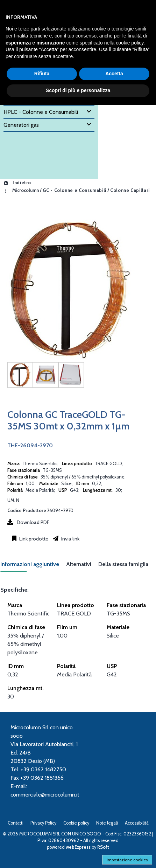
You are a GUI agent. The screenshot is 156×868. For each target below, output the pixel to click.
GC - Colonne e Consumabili (75, 191)
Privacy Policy (43, 823)
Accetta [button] (114, 74)
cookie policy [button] (130, 43)
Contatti (16, 823)
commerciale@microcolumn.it (45, 795)
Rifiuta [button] (42, 74)
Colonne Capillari (130, 191)
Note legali (107, 823)
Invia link (70, 539)
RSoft (103, 847)
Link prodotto (33, 539)
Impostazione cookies (127, 860)
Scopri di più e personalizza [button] (78, 90)
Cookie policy (76, 823)
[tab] (33, 566)
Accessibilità (137, 823)
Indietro (17, 183)
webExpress (78, 847)
